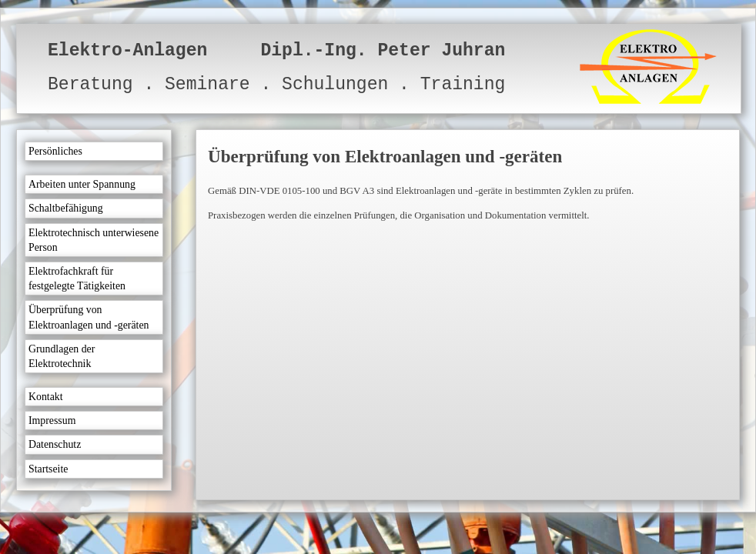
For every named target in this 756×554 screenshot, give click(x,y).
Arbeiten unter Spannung (82, 184)
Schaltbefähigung (66, 208)
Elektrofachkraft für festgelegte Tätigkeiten (77, 279)
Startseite (48, 469)
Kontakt (46, 397)
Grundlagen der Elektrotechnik (62, 356)
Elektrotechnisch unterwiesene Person (94, 240)
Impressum (52, 421)
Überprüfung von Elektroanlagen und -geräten (89, 317)
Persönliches (55, 151)
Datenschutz (55, 444)
